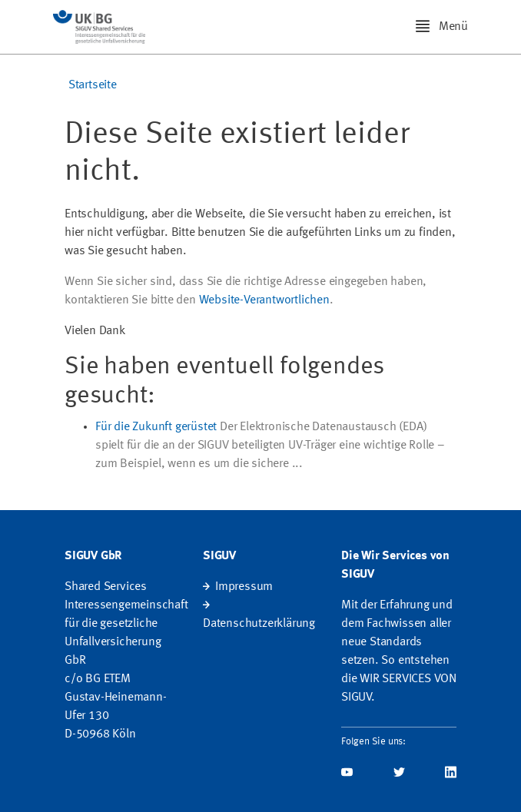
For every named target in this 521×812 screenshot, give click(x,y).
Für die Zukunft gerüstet (156, 427)
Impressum (244, 587)
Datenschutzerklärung (259, 624)
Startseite (93, 85)
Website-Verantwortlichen (264, 300)
